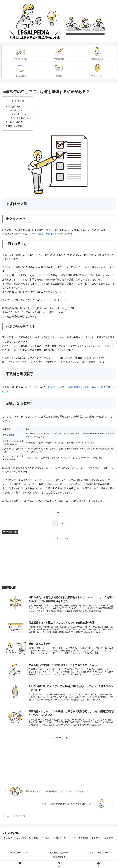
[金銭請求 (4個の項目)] (21, 840)
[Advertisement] (59, 561)
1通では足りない (18, 115)
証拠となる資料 (15, 127)
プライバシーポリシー (98, 855)
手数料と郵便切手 (16, 123)
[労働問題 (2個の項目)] (84, 840)
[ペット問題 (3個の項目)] (70, 840)
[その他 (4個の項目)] (46, 840)
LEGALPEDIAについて (20, 855)
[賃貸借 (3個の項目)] (57, 840)
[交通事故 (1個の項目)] (97, 840)
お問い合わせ (59, 859)
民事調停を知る (10, 533)
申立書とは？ (17, 111)
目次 (14, 101)
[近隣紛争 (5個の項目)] (9, 840)
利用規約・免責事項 (59, 855)
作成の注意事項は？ (20, 119)
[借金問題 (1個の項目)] (109, 840)
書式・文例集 (46, 235)
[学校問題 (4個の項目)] (34, 840)
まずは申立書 (14, 107)
